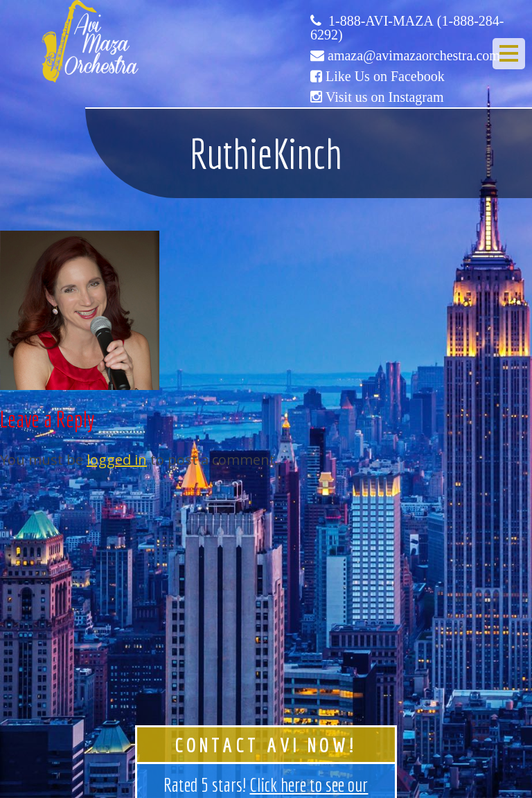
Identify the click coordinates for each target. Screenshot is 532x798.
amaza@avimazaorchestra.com (414, 55)
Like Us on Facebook (385, 76)
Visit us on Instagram (384, 97)
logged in (117, 460)
